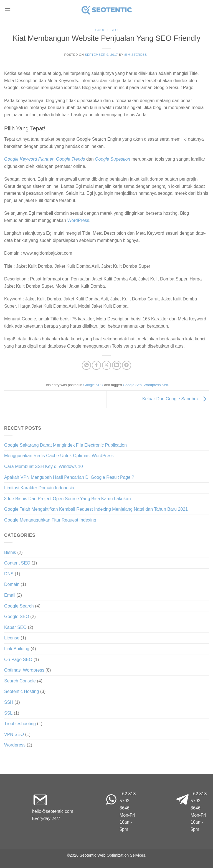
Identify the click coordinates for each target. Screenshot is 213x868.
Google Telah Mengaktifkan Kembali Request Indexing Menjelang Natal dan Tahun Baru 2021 (96, 509)
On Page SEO (18, 660)
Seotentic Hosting (21, 691)
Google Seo (132, 385)
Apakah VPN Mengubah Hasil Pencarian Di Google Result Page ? (69, 477)
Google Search (19, 606)
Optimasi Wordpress (24, 670)
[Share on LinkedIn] (117, 365)
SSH (9, 702)
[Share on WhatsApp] (86, 365)
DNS (9, 574)
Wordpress (15, 745)
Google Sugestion (112, 159)
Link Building (17, 649)
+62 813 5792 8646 (128, 801)
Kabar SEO (15, 627)
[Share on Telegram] (127, 365)
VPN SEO (14, 734)
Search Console (20, 681)
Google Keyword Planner (29, 159)
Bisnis (10, 552)
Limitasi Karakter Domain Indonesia (39, 488)
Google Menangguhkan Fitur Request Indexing (50, 520)
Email (10, 595)
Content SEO (17, 563)
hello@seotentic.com (53, 811)
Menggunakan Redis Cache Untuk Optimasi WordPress (59, 456)
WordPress (78, 220)
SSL (8, 713)
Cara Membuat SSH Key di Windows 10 (44, 466)
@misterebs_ (136, 55)
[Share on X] (107, 365)
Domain (12, 584)
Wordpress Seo (156, 385)
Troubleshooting (20, 724)
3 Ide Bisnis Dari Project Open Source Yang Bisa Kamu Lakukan (68, 499)
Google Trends (71, 159)
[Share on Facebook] (96, 365)
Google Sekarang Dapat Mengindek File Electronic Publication (65, 445)
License (12, 638)
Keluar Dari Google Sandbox (176, 399)
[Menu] (7, 10)
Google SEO (107, 30)
